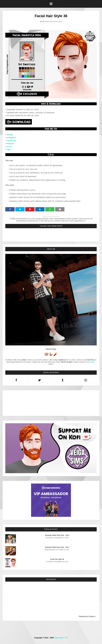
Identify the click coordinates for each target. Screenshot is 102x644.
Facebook (11, 141)
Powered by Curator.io (87, 616)
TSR (8, 149)
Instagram (11, 138)
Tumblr (10, 135)
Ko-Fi (9, 147)
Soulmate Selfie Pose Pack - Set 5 (57, 535)
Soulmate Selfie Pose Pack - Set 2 (57, 547)
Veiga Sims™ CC (61, 638)
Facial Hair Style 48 (57, 559)
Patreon (10, 144)
